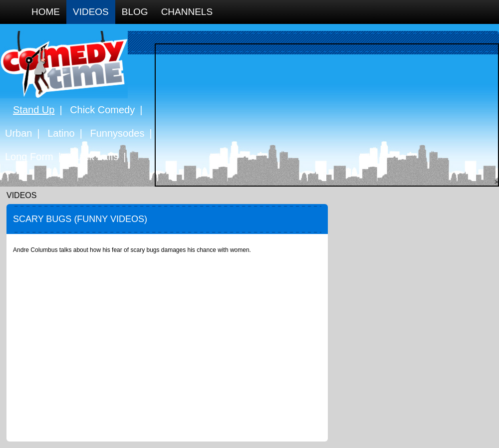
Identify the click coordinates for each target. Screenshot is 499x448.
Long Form (29, 157)
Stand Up (34, 110)
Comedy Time (64, 65)
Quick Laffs (93, 157)
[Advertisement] (324, 114)
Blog (135, 12)
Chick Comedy (102, 110)
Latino (61, 133)
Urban (18, 133)
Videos (91, 12)
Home (46, 12)
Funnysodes (118, 133)
